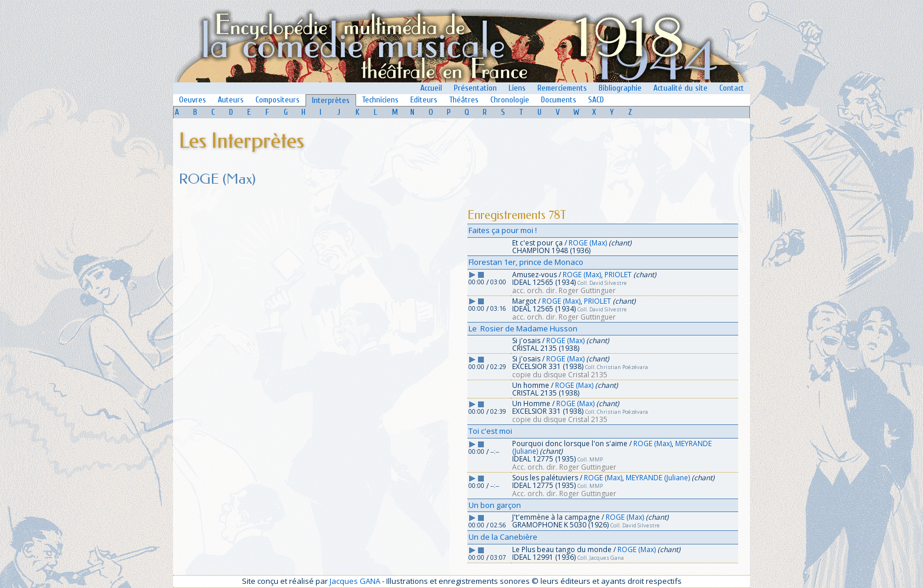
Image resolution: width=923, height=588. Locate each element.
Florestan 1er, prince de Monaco (526, 262)
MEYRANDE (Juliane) (658, 478)
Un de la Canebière (503, 537)
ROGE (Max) (588, 243)
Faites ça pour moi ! (503, 230)
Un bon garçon (495, 505)
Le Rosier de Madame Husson (523, 328)
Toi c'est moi (490, 431)
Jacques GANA (355, 581)
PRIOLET (618, 275)
